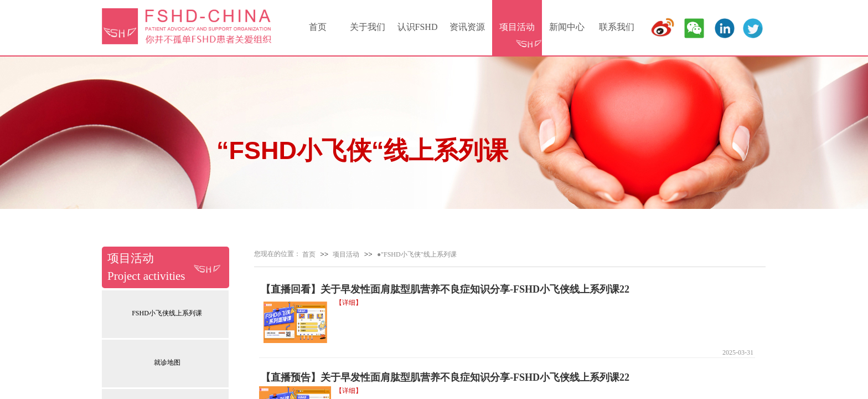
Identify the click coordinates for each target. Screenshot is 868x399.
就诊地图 (167, 362)
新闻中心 (567, 27)
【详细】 (349, 303)
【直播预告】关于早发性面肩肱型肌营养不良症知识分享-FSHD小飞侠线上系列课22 (445, 377)
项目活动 (517, 27)
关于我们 (368, 27)
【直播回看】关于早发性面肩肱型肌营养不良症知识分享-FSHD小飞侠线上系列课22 (445, 289)
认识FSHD (418, 27)
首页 (318, 27)
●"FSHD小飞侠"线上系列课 (417, 254)
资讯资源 (467, 27)
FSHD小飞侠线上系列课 (167, 313)
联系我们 (617, 27)
